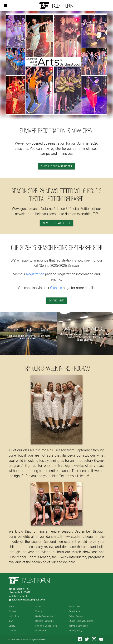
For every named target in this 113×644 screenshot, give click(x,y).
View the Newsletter (56, 223)
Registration (35, 274)
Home (11, 606)
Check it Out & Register (56, 166)
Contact (12, 631)
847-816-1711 (19, 596)
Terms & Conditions (78, 626)
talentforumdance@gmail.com (28, 600)
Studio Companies (44, 616)
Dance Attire (41, 631)
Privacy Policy (76, 631)
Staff (11, 621)
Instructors (14, 616)
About (38, 606)
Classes (56, 288)
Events (39, 611)
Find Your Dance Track (46, 626)
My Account (75, 606)
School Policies (76, 616)
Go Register (56, 301)
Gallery (12, 626)
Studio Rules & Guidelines (81, 621)
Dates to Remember (45, 621)
